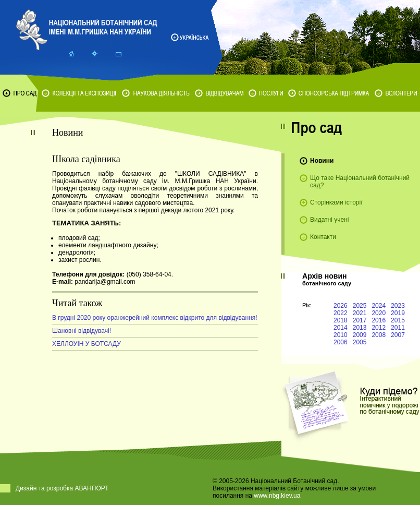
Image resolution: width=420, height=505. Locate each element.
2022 (341, 313)
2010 (341, 335)
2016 (379, 320)
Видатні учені (329, 220)
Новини (322, 161)
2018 (341, 320)
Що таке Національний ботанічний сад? (360, 182)
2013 (360, 328)
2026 (341, 306)
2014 (341, 328)
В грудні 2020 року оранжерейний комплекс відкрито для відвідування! (155, 318)
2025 (360, 306)
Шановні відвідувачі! (82, 331)
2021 (360, 313)
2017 (360, 320)
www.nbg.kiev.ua (277, 496)
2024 (379, 306)
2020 (379, 313)
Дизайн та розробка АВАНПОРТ (62, 488)
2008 (379, 335)
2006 (341, 342)
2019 (398, 313)
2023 (398, 306)
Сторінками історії (336, 202)
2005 (360, 342)
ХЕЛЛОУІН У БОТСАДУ (87, 344)
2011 (398, 328)
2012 (379, 328)
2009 (360, 335)
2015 (398, 320)
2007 (398, 335)
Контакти (323, 237)
